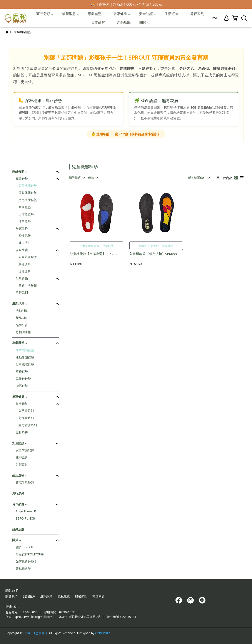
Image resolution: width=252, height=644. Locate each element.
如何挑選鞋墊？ (26, 561)
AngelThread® (26, 511)
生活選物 (22, 278)
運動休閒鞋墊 (28, 193)
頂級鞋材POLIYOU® (30, 554)
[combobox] (77, 178)
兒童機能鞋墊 (28, 185)
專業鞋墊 (22, 179)
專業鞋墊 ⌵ (96, 14)
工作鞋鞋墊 (26, 214)
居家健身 (22, 228)
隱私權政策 (23, 569)
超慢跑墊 (25, 236)
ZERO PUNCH (25, 518)
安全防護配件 (28, 257)
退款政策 (46, 596)
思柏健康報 (23, 332)
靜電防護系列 (28, 425)
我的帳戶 (29, 596)
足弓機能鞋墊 (28, 200)
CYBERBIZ (103, 633)
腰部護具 (25, 264)
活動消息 (22, 311)
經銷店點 (124, 22)
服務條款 (81, 596)
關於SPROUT (25, 547)
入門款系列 (26, 411)
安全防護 (22, 250)
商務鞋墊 (25, 207)
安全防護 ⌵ (147, 14)
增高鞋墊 (25, 221)
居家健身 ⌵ (122, 14)
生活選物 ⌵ (173, 14)
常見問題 (98, 596)
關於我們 (12, 596)
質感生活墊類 (28, 286)
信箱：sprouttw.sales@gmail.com (29, 617)
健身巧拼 (25, 243)
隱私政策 (64, 596)
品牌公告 (22, 325)
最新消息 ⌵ (70, 14)
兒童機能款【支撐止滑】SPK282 (94, 254)
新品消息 (22, 318)
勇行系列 (197, 14)
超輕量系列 (26, 418)
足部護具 (25, 271)
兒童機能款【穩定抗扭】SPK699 (153, 254)
